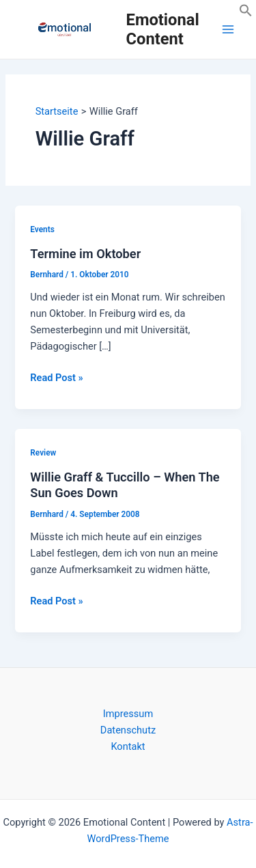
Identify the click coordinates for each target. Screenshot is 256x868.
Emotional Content (163, 29)
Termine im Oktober (85, 254)
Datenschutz (128, 730)
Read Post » (56, 378)
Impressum (128, 714)
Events (42, 229)
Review (43, 453)
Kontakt (128, 746)
